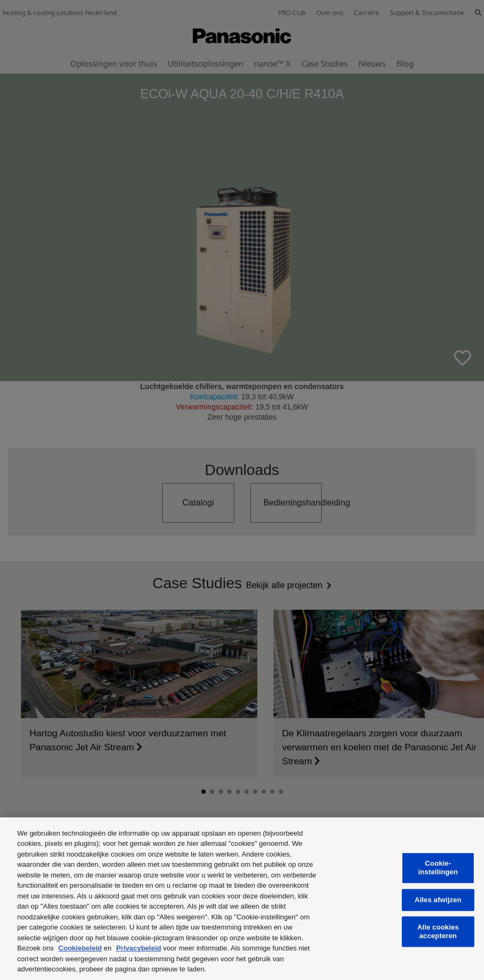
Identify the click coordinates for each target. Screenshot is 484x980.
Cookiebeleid (80, 948)
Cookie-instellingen (438, 868)
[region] (242, 899)
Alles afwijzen (438, 900)
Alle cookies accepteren (438, 932)
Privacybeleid (139, 948)
